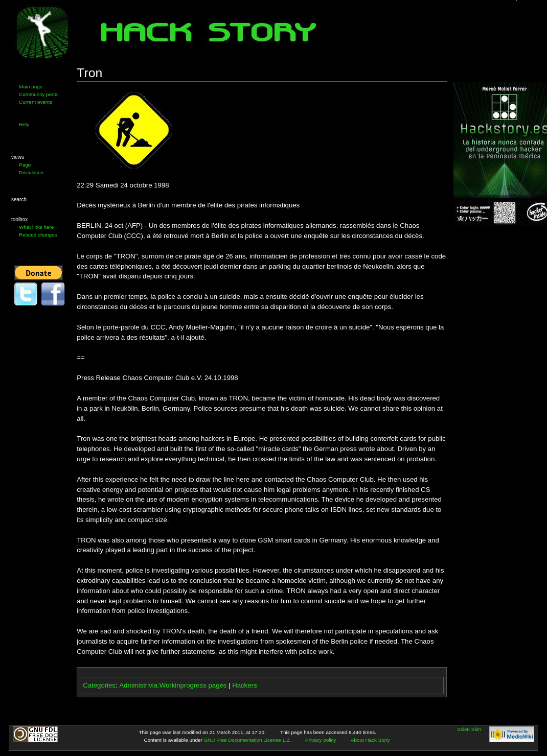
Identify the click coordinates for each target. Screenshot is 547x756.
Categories (99, 685)
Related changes (38, 235)
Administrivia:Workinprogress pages (173, 685)
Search (19, 199)
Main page (31, 87)
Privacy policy (321, 740)
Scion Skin (469, 729)
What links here (36, 227)
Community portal (39, 94)
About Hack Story (370, 740)
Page (25, 165)
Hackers (244, 685)
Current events (36, 102)
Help (24, 124)
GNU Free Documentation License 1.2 (246, 740)
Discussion (31, 172)
